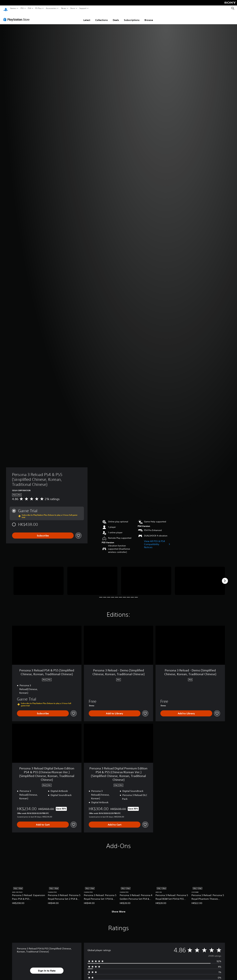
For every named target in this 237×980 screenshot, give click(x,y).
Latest (87, 17)
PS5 (22, 8)
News (64, 8)
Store (73, 8)
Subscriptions (132, 17)
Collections (101, 17)
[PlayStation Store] (17, 17)
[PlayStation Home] (6, 8)
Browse (149, 17)
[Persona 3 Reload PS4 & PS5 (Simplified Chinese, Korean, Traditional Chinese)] (39, 578)
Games (13, 8)
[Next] (225, 578)
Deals (116, 17)
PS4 (29, 8)
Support (83, 8)
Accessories (51, 8)
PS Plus (38, 8)
